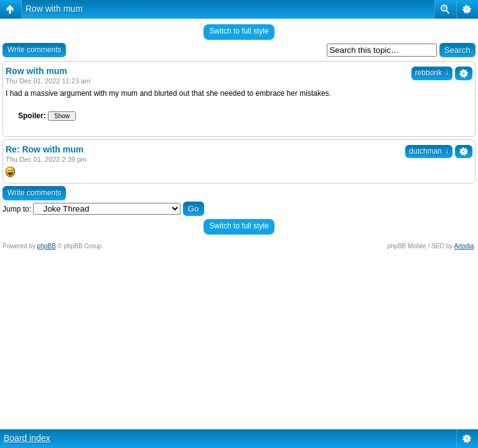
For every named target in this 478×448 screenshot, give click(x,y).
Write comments (34, 50)
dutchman (429, 151)
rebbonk (432, 73)
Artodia (464, 246)
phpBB (47, 246)
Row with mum (54, 9)
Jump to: (17, 209)
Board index (27, 438)
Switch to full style (239, 31)
